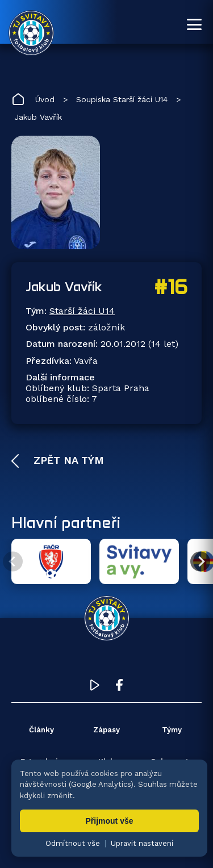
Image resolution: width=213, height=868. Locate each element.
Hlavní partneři (66, 522)
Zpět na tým (67, 460)
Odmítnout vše (73, 843)
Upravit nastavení (142, 843)
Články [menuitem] (41, 730)
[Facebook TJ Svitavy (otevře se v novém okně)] (119, 688)
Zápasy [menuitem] (106, 730)
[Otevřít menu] (194, 24)
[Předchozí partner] (13, 562)
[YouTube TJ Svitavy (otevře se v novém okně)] (95, 688)
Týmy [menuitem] (172, 730)
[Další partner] (200, 562)
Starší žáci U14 (82, 311)
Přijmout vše (109, 821)
